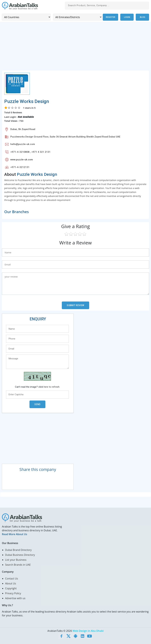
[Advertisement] (75, 48)
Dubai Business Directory (20, 555)
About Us (11, 583)
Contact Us (12, 578)
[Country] (26, 17)
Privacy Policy (13, 593)
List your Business (16, 560)
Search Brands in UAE (18, 565)
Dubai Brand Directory (18, 550)
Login (127, 17)
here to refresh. (52, 387)
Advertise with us (15, 598)
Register (110, 17)
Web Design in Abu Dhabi (88, 631)
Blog (142, 17)
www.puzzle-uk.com (22, 159)
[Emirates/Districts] (77, 17)
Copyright (11, 588)
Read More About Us (14, 534)
